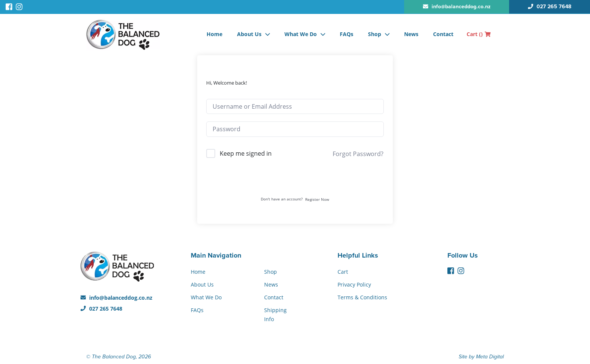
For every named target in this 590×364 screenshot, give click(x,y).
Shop (375, 34)
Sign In (295, 181)
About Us (249, 34)
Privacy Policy (354, 284)
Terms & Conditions (362, 297)
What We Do (301, 34)
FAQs (347, 34)
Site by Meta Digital (481, 357)
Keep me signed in (246, 153)
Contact (443, 34)
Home (214, 34)
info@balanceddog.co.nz (116, 298)
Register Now (317, 199)
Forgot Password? (358, 154)
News (411, 34)
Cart (479, 34)
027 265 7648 (101, 309)
